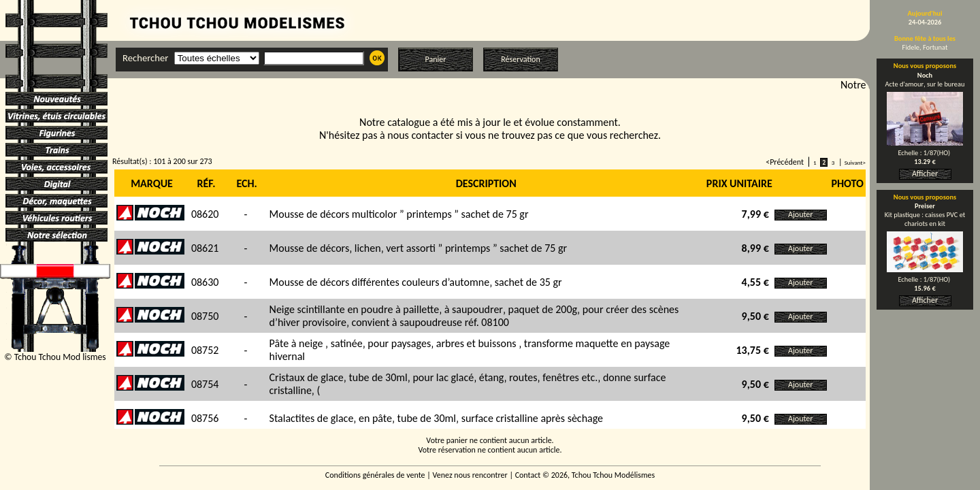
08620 (205, 214)
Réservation (520, 59)
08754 (205, 384)
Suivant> (855, 162)
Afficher (925, 174)
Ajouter (801, 214)
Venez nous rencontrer (470, 475)
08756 (205, 418)
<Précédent (784, 162)
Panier (436, 59)
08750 (205, 316)
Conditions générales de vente (375, 475)
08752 (205, 350)
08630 (205, 282)
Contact (528, 475)
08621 (205, 248)
